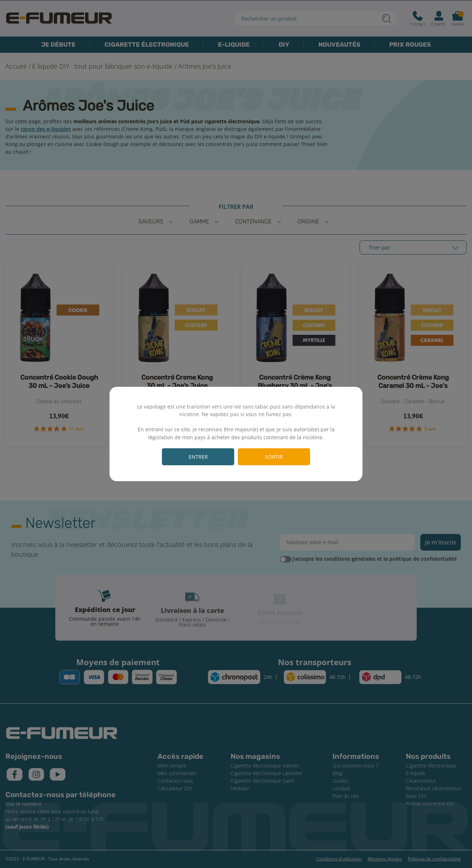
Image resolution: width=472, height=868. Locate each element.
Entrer (198, 457)
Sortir (274, 457)
